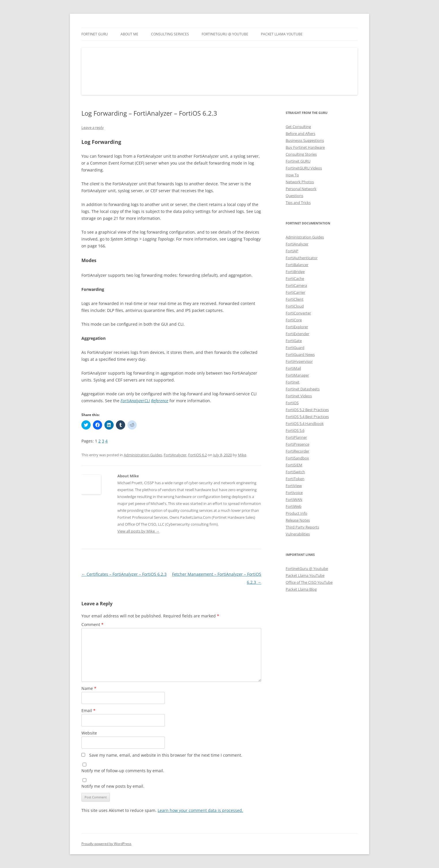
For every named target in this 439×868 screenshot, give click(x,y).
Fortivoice (294, 493)
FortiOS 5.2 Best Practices (307, 410)
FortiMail (293, 368)
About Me (129, 34)
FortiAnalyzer (175, 455)
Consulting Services (170, 34)
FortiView (294, 486)
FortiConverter (298, 313)
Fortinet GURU (95, 34)
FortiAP (292, 251)
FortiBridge (295, 272)
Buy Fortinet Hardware (305, 147)
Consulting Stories (301, 154)
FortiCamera (296, 285)
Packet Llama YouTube (282, 34)
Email (88, 710)
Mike (242, 455)
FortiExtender (297, 334)
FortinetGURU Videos (304, 168)
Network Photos (300, 182)
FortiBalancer (297, 265)
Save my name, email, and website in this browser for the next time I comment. (166, 755)
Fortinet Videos (299, 396)
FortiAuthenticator (302, 258)
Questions (294, 196)
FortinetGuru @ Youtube (307, 569)
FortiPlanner (296, 437)
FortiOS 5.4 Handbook (305, 423)
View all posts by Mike (138, 531)
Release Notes (298, 520)
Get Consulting (298, 127)
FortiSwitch (295, 472)
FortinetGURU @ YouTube (225, 34)
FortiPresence (297, 444)
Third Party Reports (302, 527)
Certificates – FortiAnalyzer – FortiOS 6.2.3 (124, 574)
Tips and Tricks (298, 203)
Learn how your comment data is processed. (200, 810)
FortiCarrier (295, 292)
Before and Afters (300, 133)
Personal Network (301, 189)
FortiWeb (294, 506)
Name (89, 688)
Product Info (296, 513)
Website (89, 733)
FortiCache (295, 278)
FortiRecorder (297, 451)
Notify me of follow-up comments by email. (123, 771)
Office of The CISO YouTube (309, 582)
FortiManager (297, 375)
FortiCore (294, 320)
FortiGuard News (300, 354)
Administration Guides (143, 455)
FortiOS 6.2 (197, 455)
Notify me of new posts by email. (113, 786)
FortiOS (292, 403)
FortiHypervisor (299, 361)
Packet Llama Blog (301, 589)
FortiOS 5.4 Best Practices (307, 417)
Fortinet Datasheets (303, 389)
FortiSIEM (294, 465)
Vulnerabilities (298, 534)
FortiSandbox (297, 458)
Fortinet (293, 382)
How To (292, 175)
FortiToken (295, 479)
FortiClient (295, 299)
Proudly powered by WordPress (106, 844)
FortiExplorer (297, 327)
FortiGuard (295, 348)
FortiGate (294, 341)
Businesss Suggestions (305, 140)
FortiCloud (295, 306)
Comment (92, 624)
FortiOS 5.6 (295, 430)
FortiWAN (294, 499)
